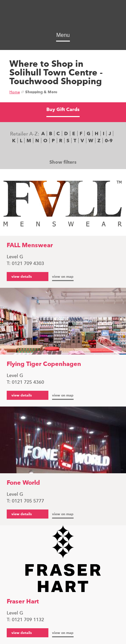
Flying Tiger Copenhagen (44, 364)
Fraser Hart (23, 602)
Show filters (63, 162)
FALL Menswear (30, 246)
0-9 (109, 141)
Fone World (23, 483)
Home (15, 92)
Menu (63, 35)
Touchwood (63, 17)
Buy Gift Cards (63, 110)
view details (22, 277)
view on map (63, 277)
